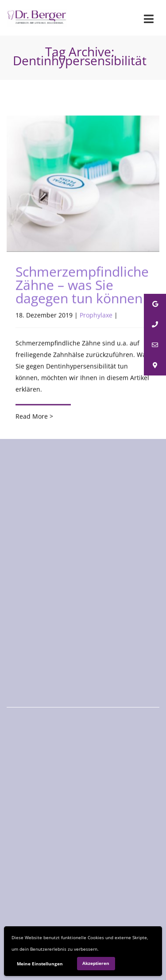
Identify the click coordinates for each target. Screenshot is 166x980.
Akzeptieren (96, 963)
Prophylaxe (96, 315)
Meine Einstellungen (40, 964)
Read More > (34, 417)
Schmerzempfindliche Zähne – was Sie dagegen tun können (82, 285)
